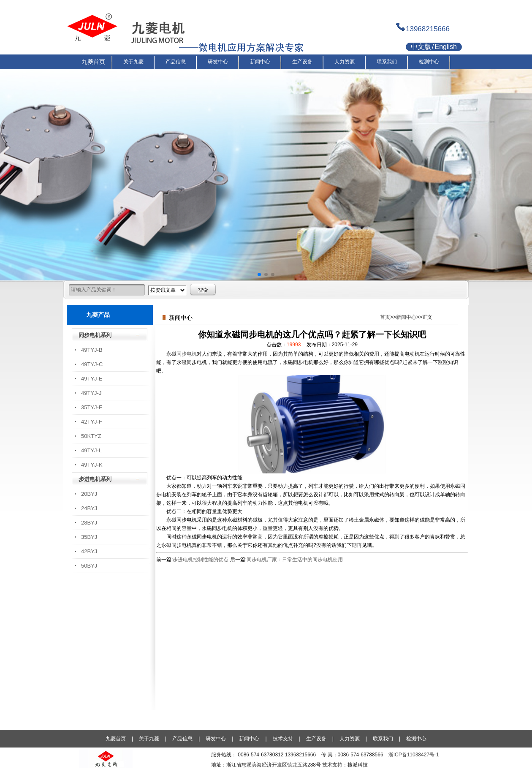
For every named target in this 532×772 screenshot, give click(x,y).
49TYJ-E (92, 379)
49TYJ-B (92, 350)
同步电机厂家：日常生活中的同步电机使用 (295, 560)
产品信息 (182, 739)
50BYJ (89, 566)
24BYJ (89, 508)
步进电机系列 (95, 479)
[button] (259, 275)
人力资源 (350, 739)
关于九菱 (149, 739)
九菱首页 (116, 739)
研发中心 (216, 739)
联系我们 (383, 739)
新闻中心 (406, 317)
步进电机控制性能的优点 (201, 560)
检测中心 (416, 739)
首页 (385, 317)
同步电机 (187, 354)
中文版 (421, 47)
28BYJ (89, 523)
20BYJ (89, 494)
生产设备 (316, 739)
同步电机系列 (95, 335)
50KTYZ (91, 436)
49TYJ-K (92, 465)
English (445, 47)
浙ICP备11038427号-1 (414, 755)
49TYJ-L (91, 450)
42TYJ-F (92, 422)
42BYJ (89, 551)
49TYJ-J (91, 393)
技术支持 (283, 739)
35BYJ (89, 537)
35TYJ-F (92, 407)
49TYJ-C (92, 364)
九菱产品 (98, 315)
